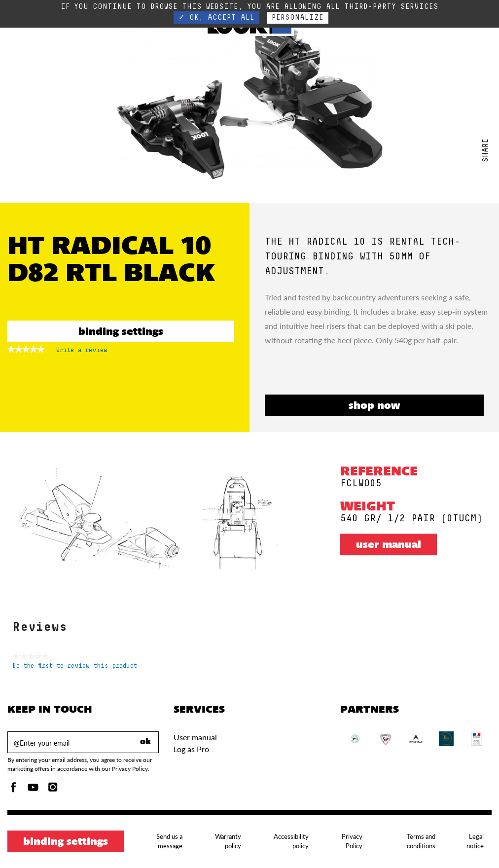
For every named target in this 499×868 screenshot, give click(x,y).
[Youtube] (33, 790)
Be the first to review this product (75, 666)
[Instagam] (53, 790)
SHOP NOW (374, 406)
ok (145, 742)
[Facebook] (13, 790)
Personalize (298, 18)
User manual (389, 545)
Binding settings (121, 332)
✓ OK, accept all (216, 18)
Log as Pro (191, 749)
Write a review (82, 352)
